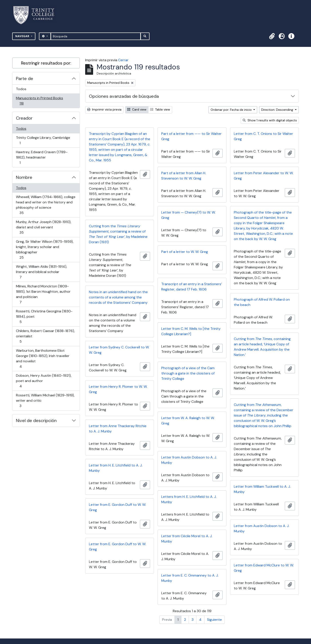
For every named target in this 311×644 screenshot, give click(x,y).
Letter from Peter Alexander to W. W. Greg (264, 176)
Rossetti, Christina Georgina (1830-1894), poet (44, 316)
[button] (272, 36)
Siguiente (214, 620)
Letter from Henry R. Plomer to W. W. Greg (118, 389)
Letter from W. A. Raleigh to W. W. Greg (188, 421)
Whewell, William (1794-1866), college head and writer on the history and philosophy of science (46, 205)
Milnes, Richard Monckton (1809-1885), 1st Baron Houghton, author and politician (43, 294)
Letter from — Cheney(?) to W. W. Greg (188, 215)
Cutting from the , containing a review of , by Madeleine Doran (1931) (118, 234)
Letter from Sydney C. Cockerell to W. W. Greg (119, 350)
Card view (137, 109)
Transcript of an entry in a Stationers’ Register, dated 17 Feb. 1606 (192, 287)
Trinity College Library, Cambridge (43, 140)
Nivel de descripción (36, 420)
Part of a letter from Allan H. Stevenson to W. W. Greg (184, 176)
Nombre (24, 177)
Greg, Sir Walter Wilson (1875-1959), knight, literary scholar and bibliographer (45, 249)
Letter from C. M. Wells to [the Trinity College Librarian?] (191, 331)
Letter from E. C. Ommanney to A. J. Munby (190, 578)
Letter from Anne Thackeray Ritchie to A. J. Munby (118, 429)
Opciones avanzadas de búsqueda (124, 96)
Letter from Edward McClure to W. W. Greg (264, 568)
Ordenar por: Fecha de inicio (232, 110)
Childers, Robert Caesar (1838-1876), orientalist (45, 336)
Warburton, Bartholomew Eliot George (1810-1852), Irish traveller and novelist (43, 358)
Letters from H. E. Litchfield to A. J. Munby (189, 499)
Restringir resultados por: (46, 63)
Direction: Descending (278, 110)
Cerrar (123, 60)
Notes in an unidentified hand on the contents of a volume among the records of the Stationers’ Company (118, 297)
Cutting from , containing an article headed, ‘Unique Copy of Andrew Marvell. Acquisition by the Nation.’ (262, 347)
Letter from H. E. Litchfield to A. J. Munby (116, 468)
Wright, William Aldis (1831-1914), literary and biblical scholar (41, 272)
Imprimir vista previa (104, 109)
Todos (21, 89)
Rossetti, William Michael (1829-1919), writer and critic (45, 400)
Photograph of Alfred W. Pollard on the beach (262, 302)
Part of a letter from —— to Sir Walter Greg (191, 136)
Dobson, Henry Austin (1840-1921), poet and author (44, 381)
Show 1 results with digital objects (270, 120)
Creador (24, 118)
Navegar (23, 36)
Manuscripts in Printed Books (39, 101)
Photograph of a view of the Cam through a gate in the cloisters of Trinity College (188, 373)
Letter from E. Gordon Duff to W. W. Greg (117, 507)
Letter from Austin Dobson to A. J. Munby (189, 460)
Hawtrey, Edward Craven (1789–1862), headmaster (42, 157)
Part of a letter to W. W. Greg (185, 252)
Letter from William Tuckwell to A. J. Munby (262, 489)
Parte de (25, 78)
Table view (160, 109)
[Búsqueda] (96, 36)
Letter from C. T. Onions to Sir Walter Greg (263, 136)
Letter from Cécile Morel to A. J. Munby (187, 539)
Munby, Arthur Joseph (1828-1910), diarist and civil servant (43, 227)
